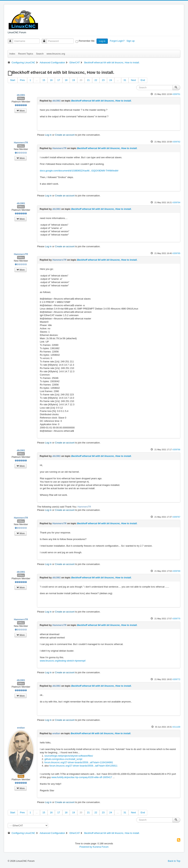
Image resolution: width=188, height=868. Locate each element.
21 (88, 80)
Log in (102, 41)
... (37, 80)
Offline (21, 98)
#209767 (176, 517)
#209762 (176, 142)
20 (81, 80)
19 (73, 80)
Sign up (131, 41)
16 (51, 80)
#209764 (176, 202)
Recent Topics (26, 54)
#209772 (176, 679)
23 (103, 80)
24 (111, 80)
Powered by (86, 847)
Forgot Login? (117, 41)
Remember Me (87, 41)
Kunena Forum (101, 847)
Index (12, 54)
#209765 (176, 253)
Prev (22, 80)
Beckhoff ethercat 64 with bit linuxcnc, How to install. (101, 101)
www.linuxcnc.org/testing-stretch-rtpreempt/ (63, 661)
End (143, 80)
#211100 (176, 727)
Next (133, 80)
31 (125, 80)
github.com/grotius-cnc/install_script (63, 759)
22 (96, 80)
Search (40, 54)
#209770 (176, 619)
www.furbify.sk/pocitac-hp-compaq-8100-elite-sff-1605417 (82, 777)
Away (21, 776)
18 (66, 80)
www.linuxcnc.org (56, 54)
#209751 (176, 94)
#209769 (176, 571)
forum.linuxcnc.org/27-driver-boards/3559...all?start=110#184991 (79, 762)
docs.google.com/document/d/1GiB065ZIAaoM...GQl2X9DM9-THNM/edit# (79, 171)
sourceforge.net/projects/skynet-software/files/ (69, 756)
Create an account (65, 135)
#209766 (176, 450)
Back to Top (174, 861)
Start (13, 80)
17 (59, 80)
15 (44, 80)
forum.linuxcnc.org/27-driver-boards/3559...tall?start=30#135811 (83, 766)
